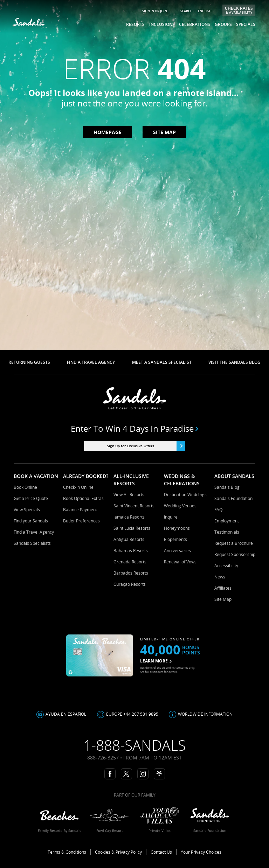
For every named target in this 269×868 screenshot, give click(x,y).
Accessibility (226, 566)
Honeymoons (177, 528)
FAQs (219, 510)
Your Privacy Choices (201, 852)
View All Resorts (129, 495)
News (220, 577)
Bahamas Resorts (131, 551)
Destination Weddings (185, 495)
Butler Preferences (81, 521)
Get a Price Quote (31, 498)
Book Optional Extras (83, 498)
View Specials (27, 510)
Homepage (108, 132)
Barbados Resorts (131, 573)
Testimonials (227, 532)
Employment (227, 521)
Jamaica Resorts (129, 517)
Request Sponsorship (235, 554)
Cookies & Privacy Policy (118, 852)
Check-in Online (78, 487)
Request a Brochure (234, 543)
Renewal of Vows (180, 562)
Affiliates (223, 588)
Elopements (175, 539)
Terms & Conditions (67, 852)
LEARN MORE (156, 661)
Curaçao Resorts (130, 584)
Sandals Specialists (32, 543)
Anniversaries (177, 551)
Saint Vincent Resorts (134, 506)
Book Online (25, 487)
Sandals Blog (227, 487)
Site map (164, 132)
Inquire (171, 517)
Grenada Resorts (130, 562)
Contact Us (161, 852)
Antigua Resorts (129, 539)
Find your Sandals (31, 521)
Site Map (223, 599)
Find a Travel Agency (34, 532)
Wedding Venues (180, 506)
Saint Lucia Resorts (132, 528)
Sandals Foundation (233, 498)
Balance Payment (80, 510)
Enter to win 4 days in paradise (135, 429)
